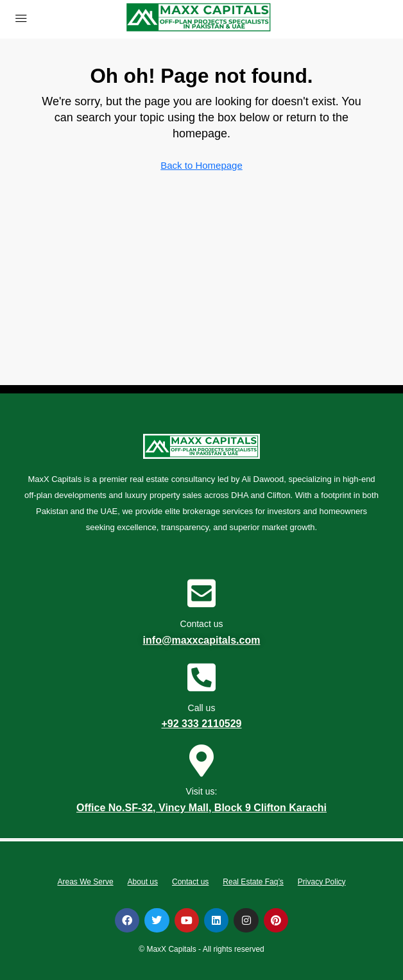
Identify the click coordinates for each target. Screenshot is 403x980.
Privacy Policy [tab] (322, 882)
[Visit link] (199, 19)
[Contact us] (201, 593)
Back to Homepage (201, 165)
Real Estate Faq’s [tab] (253, 882)
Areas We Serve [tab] (85, 882)
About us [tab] (143, 882)
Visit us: (202, 791)
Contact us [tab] (190, 882)
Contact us (202, 624)
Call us (202, 708)
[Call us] (201, 677)
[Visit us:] (201, 761)
